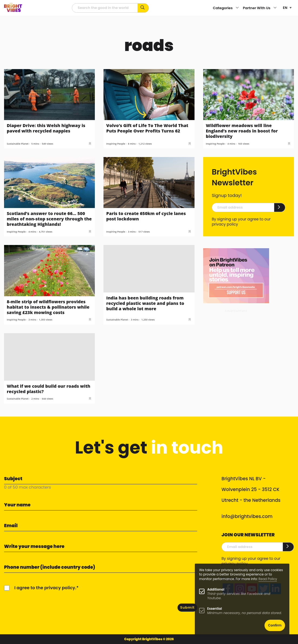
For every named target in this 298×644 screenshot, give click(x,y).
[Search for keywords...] (143, 8)
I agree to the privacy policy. (45, 588)
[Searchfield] (105, 8)
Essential (215, 609)
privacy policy (225, 224)
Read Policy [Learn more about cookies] (268, 579)
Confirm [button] (275, 625)
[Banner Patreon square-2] (236, 276)
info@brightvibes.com (247, 516)
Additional (216, 589)
